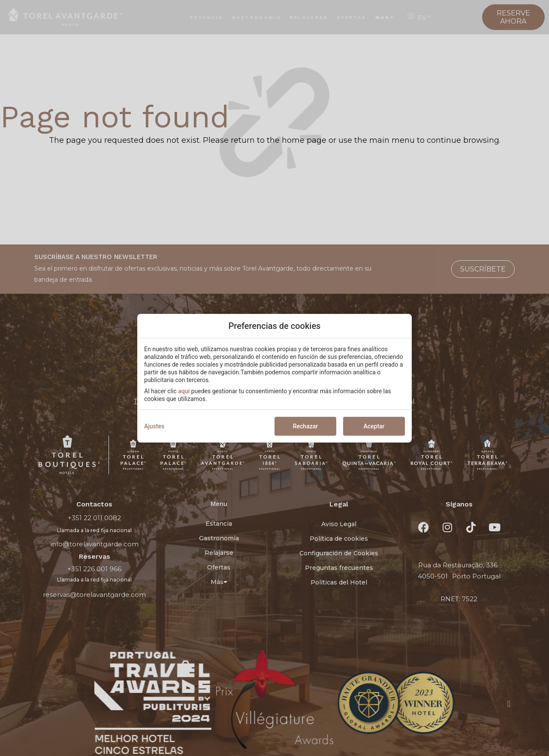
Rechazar (305, 426)
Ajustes (154, 426)
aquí (184, 391)
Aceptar (374, 426)
